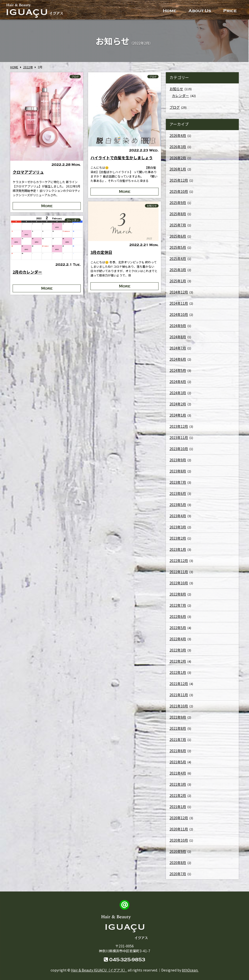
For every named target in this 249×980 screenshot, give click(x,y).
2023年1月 (178, 550)
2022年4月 (178, 640)
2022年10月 (179, 584)
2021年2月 (178, 796)
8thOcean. (190, 970)
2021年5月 (178, 763)
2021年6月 (178, 752)
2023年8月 (178, 472)
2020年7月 (178, 875)
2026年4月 (178, 136)
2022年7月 (178, 606)
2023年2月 (178, 539)
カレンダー (73, 220)
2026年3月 (178, 148)
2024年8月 (178, 338)
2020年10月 (179, 841)
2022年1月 (178, 673)
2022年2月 (178, 662)
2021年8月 (178, 729)
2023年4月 (178, 517)
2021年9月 (178, 718)
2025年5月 (178, 248)
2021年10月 (179, 707)
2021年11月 (179, 696)
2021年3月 (178, 785)
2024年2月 (178, 405)
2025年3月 (178, 271)
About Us (200, 11)
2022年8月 (178, 595)
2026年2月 (178, 159)
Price (230, 11)
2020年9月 (178, 852)
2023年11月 (179, 438)
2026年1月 (178, 170)
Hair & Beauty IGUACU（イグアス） (99, 970)
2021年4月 (178, 774)
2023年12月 (179, 427)
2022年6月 (178, 617)
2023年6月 (178, 494)
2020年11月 (179, 830)
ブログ (75, 77)
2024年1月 (178, 416)
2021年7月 (178, 740)
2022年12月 (179, 561)
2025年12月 (179, 181)
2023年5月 (178, 506)
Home (170, 11)
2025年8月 (178, 215)
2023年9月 (178, 461)
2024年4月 (178, 383)
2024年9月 (178, 327)
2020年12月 (179, 819)
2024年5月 (178, 371)
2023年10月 (179, 450)
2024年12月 (179, 293)
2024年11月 (179, 304)
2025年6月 (178, 237)
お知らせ (152, 206)
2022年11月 (179, 573)
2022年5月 (178, 629)
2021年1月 (178, 808)
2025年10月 (179, 192)
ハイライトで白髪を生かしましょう (122, 158)
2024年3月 (178, 394)
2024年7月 (178, 349)
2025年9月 (178, 204)
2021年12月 (179, 685)
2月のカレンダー (27, 272)
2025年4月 (178, 259)
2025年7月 (178, 226)
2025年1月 (178, 282)
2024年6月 (178, 360)
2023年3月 (178, 528)
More (47, 206)
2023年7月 (178, 483)
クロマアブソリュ (28, 172)
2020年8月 (178, 864)
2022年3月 (178, 651)
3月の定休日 (101, 252)
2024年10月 (179, 315)
